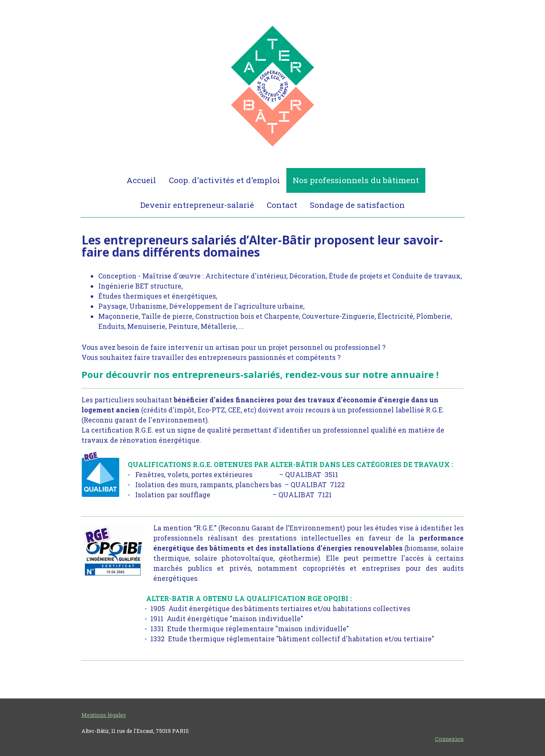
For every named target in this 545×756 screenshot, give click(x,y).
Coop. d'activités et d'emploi (224, 180)
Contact (282, 205)
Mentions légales (104, 715)
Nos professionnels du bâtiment (356, 180)
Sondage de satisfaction (357, 205)
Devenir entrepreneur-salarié (197, 205)
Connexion (449, 739)
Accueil (141, 180)
